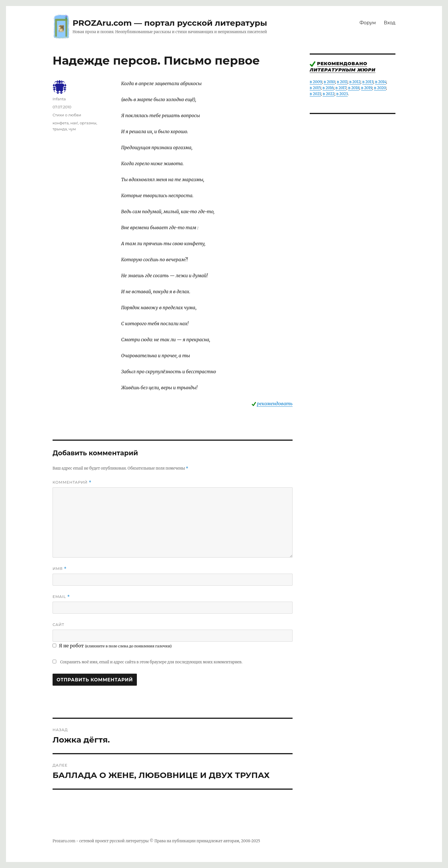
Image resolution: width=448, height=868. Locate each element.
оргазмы (88, 123)
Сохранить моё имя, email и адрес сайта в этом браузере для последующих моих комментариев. (151, 662)
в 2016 (328, 88)
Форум (368, 23)
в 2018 (354, 88)
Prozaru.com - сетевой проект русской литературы (101, 841)
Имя (60, 569)
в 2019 (367, 88)
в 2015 (315, 88)
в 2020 (380, 88)
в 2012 (355, 82)
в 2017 (341, 88)
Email (61, 597)
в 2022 (328, 94)
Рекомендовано (342, 64)
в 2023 (342, 94)
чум (72, 129)
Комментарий (72, 482)
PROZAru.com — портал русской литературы (170, 23)
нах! (74, 123)
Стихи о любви (67, 115)
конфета (61, 123)
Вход (390, 23)
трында (60, 129)
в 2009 (316, 82)
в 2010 (329, 82)
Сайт (58, 624)
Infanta (59, 99)
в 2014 (381, 82)
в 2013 (368, 82)
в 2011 (342, 82)
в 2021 (315, 94)
